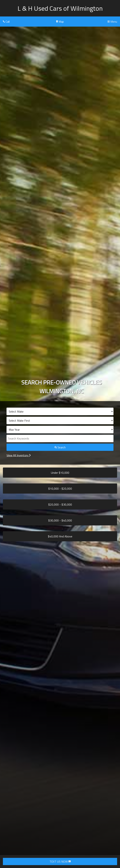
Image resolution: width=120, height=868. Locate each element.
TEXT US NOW (60, 861)
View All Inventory (19, 455)
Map (60, 22)
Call (6, 22)
